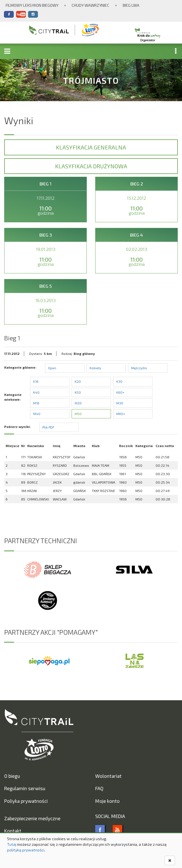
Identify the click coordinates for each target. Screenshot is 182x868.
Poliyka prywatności (26, 801)
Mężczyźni (139, 368)
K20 (78, 381)
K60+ (120, 392)
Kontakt (13, 831)
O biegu (12, 776)
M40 (37, 414)
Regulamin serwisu (25, 788)
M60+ (121, 414)
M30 (120, 403)
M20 (78, 403)
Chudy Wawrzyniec (90, 5)
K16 (36, 381)
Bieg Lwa (131, 5)
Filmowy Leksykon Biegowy (32, 5)
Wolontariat (108, 776)
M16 (36, 403)
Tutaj (12, 844)
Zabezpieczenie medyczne (32, 818)
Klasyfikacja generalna (91, 147)
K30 (119, 381)
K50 (78, 392)
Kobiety (95, 368)
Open (52, 368)
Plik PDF (48, 427)
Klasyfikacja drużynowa (91, 166)
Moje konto (107, 801)
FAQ (99, 788)
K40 (36, 392)
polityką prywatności (26, 850)
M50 (78, 414)
